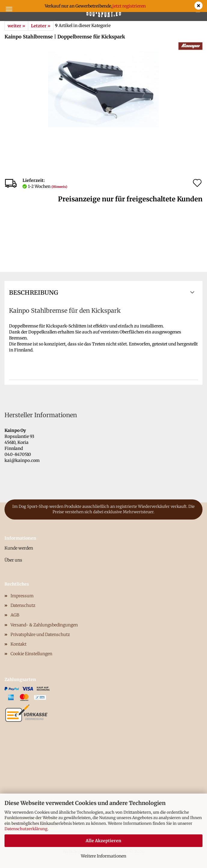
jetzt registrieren (129, 6)
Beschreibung (34, 292)
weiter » (16, 26)
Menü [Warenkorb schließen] (9, 9)
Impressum (22, 596)
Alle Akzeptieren (104, 841)
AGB (15, 615)
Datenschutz (23, 605)
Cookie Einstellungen (31, 654)
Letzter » (41, 26)
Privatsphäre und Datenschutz (40, 634)
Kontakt (18, 644)
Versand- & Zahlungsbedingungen (44, 625)
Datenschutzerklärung (26, 829)
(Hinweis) (59, 187)
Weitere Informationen (104, 856)
